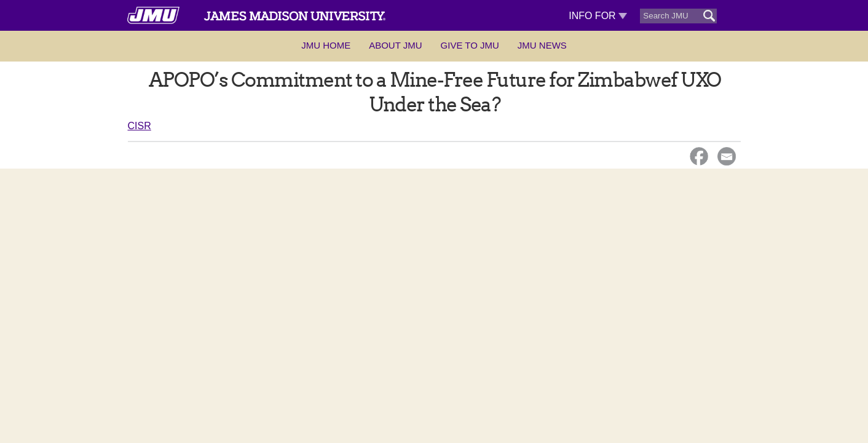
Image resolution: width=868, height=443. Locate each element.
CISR (140, 126)
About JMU (395, 45)
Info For (598, 16)
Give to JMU (470, 45)
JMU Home (326, 45)
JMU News (542, 45)
